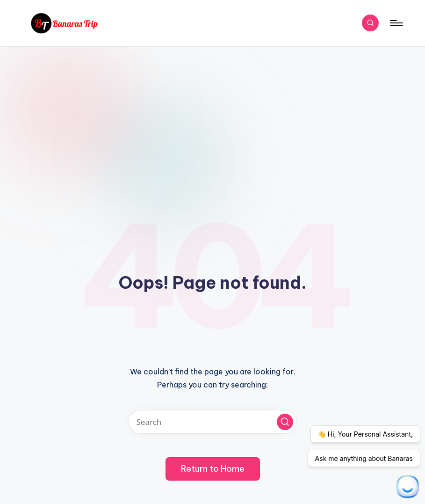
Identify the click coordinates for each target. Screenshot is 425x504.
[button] (285, 422)
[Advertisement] (212, 117)
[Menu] (396, 23)
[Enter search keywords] (213, 422)
